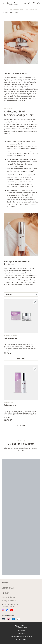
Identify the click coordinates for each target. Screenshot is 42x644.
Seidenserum (10, 405)
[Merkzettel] (29, 3)
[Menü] (4, 3)
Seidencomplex (11, 338)
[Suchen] (25, 3)
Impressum (21, 631)
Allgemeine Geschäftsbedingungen (21, 637)
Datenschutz (21, 634)
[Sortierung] (21, 295)
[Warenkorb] (38, 3)
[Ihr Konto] (34, 3)
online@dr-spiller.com (9, 601)
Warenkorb (21, 358)
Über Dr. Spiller (8, 588)
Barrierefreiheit (21, 640)
